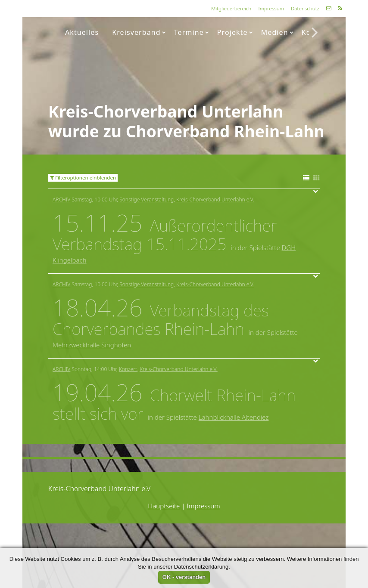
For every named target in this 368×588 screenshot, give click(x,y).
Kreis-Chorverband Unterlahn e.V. (215, 200)
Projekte (235, 32)
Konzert (128, 369)
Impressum (271, 8)
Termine (192, 32)
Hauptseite (164, 506)
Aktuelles (82, 32)
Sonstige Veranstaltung (147, 200)
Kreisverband (139, 32)
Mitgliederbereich (231, 8)
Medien (277, 32)
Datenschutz (305, 8)
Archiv (61, 200)
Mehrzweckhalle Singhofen (92, 345)
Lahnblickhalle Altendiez (234, 417)
